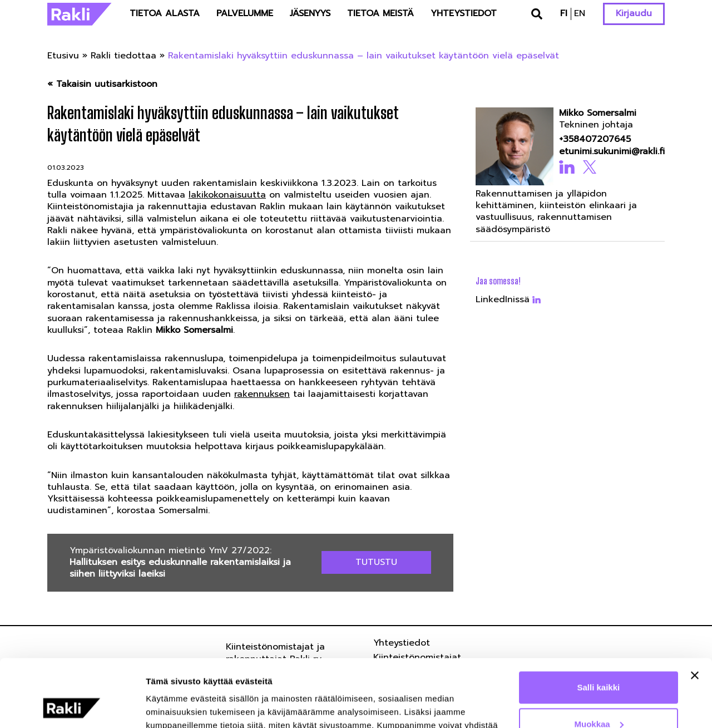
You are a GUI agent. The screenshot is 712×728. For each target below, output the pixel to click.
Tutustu (376, 562)
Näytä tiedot (170, 706)
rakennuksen (262, 394)
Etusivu (63, 56)
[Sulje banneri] (695, 612)
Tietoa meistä (380, 13)
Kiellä (599, 697)
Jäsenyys (310, 13)
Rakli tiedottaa (123, 56)
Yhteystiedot (464, 13)
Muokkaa (599, 660)
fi (564, 13)
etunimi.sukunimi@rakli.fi (609, 152)
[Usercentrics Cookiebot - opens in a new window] (72, 706)
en (580, 13)
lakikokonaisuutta (227, 195)
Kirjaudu (634, 13)
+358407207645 (595, 139)
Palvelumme (245, 13)
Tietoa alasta (165, 13)
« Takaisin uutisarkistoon (102, 84)
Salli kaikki (599, 624)
